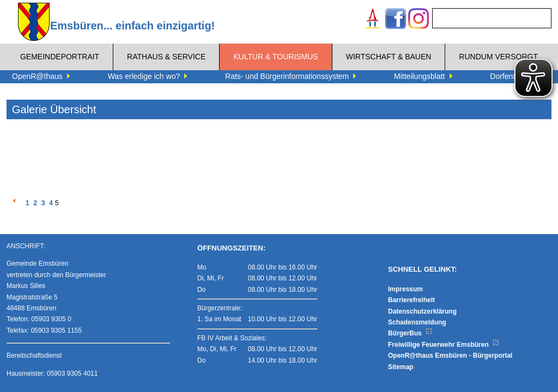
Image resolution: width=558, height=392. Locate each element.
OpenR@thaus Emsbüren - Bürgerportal (450, 356)
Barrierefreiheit (411, 300)
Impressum (405, 289)
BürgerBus (410, 333)
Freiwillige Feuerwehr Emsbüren (444, 345)
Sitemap (401, 367)
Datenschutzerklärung (422, 311)
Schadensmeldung (417, 322)
